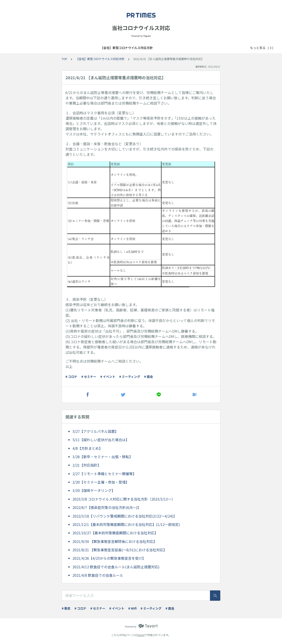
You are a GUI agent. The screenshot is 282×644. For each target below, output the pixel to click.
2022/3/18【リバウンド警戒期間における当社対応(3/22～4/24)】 (125, 516)
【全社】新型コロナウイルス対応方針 (95, 48)
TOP (64, 59)
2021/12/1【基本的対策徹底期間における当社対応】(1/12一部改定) (126, 524)
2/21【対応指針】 (87, 465)
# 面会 (148, 377)
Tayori (141, 635)
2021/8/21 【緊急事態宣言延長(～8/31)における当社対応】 (120, 550)
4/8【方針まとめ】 (87, 448)
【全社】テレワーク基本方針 (147, 48)
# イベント (108, 377)
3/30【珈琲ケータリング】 (94, 490)
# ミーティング (130, 377)
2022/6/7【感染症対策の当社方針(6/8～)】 (107, 507)
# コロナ (71, 377)
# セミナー (89, 377)
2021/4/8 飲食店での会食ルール (98, 575)
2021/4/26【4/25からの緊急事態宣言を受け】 (109, 558)
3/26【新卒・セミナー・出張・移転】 (103, 457)
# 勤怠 (66, 608)
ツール (203, 48)
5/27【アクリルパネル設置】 (95, 431)
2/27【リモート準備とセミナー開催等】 (104, 474)
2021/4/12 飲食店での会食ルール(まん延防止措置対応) (116, 567)
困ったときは (183, 48)
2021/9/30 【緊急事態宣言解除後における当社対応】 (115, 541)
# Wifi (132, 608)
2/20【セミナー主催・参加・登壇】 (101, 482)
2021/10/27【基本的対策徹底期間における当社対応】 (115, 533)
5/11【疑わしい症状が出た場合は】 (101, 440)
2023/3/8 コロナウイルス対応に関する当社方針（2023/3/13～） (124, 499)
